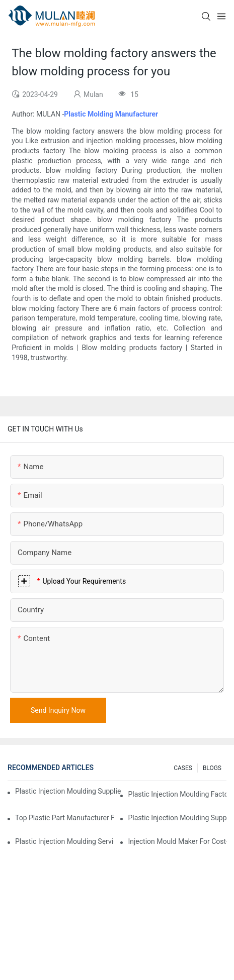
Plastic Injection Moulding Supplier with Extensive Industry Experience (68, 791)
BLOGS (212, 768)
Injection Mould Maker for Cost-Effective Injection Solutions (177, 841)
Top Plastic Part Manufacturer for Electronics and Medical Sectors (64, 818)
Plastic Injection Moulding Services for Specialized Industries (64, 841)
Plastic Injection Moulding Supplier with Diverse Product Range (177, 818)
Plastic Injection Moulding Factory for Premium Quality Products (177, 794)
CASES (183, 768)
